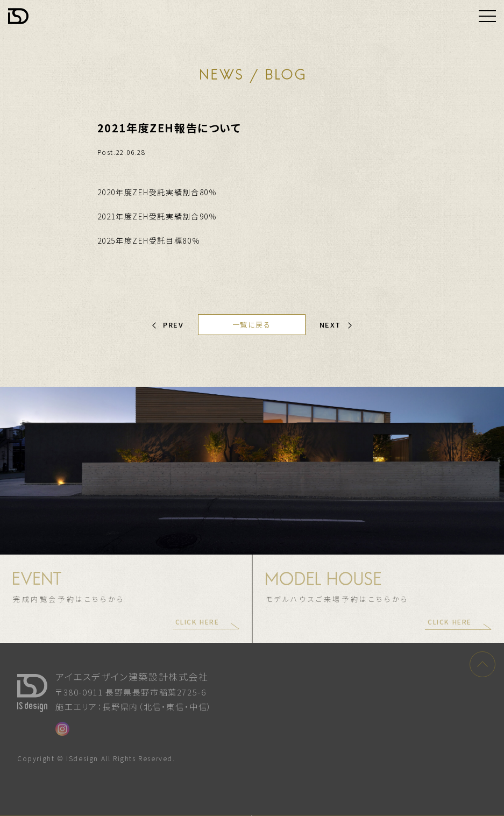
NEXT (330, 325)
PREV (173, 325)
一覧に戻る (252, 325)
